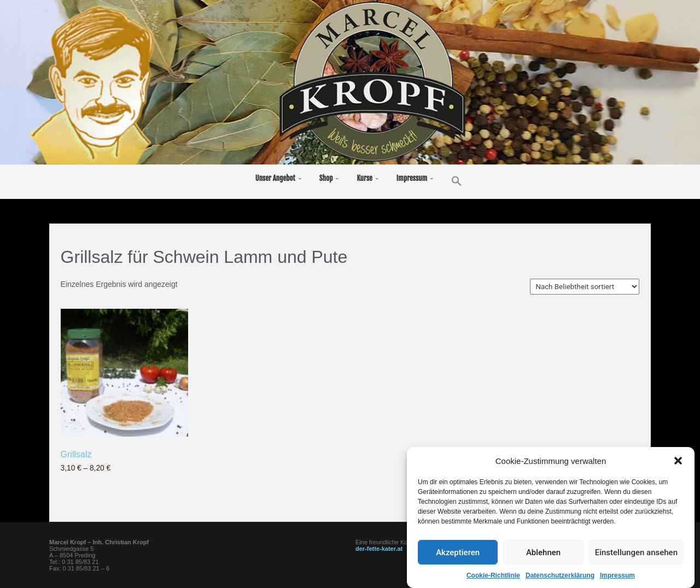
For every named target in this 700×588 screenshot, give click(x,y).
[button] (678, 462)
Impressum (617, 577)
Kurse (364, 178)
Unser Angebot (275, 178)
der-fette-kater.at (379, 549)
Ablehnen (543, 554)
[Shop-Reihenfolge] (585, 287)
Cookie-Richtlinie (493, 577)
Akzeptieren (458, 554)
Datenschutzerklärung (560, 577)
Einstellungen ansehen (636, 554)
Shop (326, 178)
